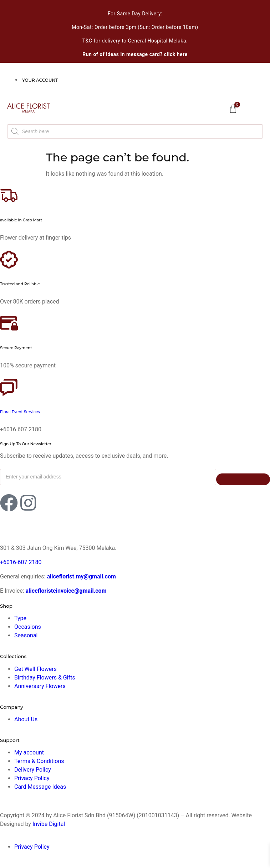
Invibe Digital (49, 824)
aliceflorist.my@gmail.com (80, 576)
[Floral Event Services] (9, 387)
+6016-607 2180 (21, 562)
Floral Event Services (20, 412)
